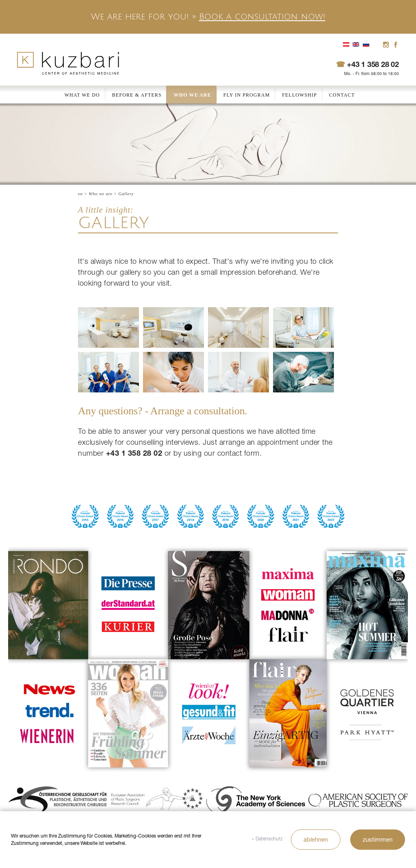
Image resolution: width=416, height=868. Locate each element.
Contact (342, 95)
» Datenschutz (267, 839)
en (80, 194)
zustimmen (378, 839)
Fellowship (299, 95)
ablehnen (316, 839)
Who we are (193, 95)
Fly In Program (247, 95)
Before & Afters (137, 95)
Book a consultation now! (262, 17)
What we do (82, 95)
